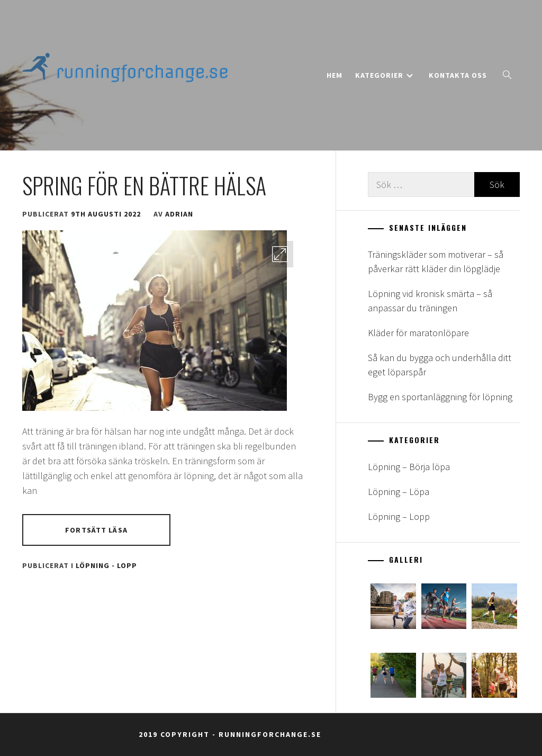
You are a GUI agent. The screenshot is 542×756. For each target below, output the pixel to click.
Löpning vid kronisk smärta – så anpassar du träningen (430, 301)
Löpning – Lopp (399, 516)
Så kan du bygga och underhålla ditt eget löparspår (440, 365)
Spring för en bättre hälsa (144, 185)
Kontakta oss (458, 75)
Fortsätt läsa (96, 530)
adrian (179, 214)
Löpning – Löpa (399, 492)
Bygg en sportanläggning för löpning (440, 397)
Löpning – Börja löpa (409, 467)
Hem (335, 75)
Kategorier (384, 75)
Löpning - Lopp (106, 565)
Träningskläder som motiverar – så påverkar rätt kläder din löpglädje (436, 262)
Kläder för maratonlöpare (418, 333)
